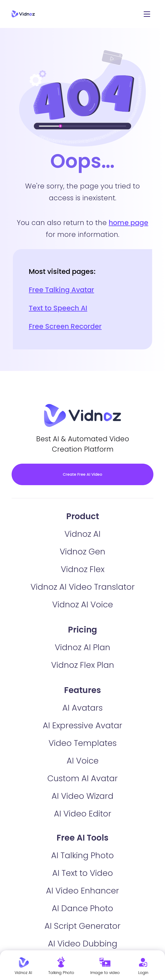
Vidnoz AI (82, 534)
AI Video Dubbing (83, 944)
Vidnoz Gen (82, 552)
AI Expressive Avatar (82, 725)
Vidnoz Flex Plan (83, 665)
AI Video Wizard (82, 796)
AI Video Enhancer (82, 891)
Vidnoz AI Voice (83, 604)
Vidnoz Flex (83, 569)
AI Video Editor (83, 814)
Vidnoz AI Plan (82, 647)
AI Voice (83, 761)
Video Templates (83, 743)
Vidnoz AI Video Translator (83, 587)
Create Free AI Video (82, 474)
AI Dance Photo (82, 908)
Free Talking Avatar (61, 290)
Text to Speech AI (58, 308)
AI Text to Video (83, 873)
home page (128, 223)
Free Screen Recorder (65, 326)
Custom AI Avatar (82, 778)
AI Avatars (82, 708)
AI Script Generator (82, 926)
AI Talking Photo (82, 855)
